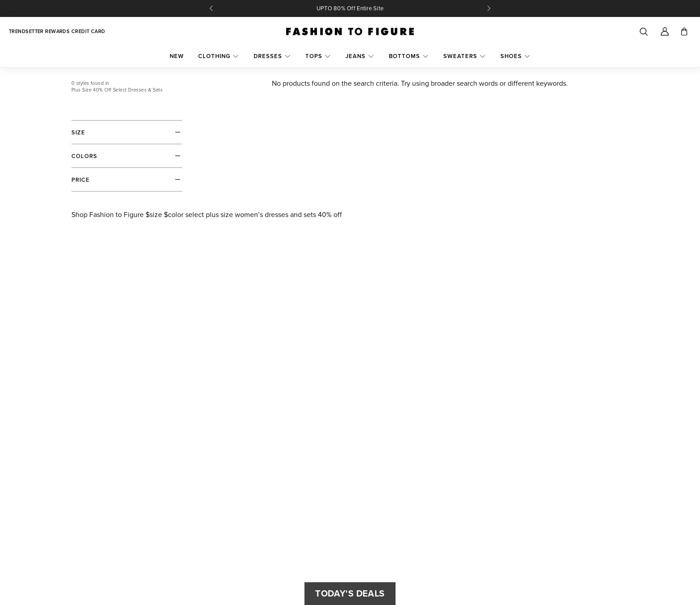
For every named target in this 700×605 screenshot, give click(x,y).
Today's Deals (350, 593)
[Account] (665, 32)
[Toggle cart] (684, 31)
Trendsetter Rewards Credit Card (57, 31)
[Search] (643, 32)
